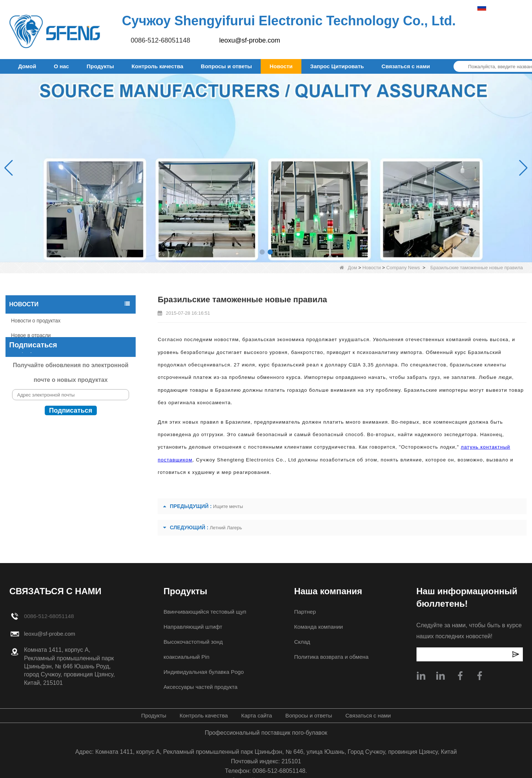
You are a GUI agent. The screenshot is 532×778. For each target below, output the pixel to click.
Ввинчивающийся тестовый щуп (204, 612)
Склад (301, 642)
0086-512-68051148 (161, 40)
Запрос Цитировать (337, 66)
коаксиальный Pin (185, 657)
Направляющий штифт (192, 627)
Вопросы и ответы (226, 66)
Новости (281, 66)
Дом (348, 268)
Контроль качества (157, 66)
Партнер (304, 612)
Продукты (100, 66)
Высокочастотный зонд (192, 642)
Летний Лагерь (226, 528)
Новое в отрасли (31, 335)
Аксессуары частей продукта (200, 687)
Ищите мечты (228, 506)
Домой (27, 66)
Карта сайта (256, 715)
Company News (403, 268)
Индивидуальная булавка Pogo (203, 672)
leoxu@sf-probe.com (250, 40)
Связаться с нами (406, 66)
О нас (62, 66)
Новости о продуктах (36, 321)
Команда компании (319, 627)
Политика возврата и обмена (332, 657)
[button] (262, 252)
